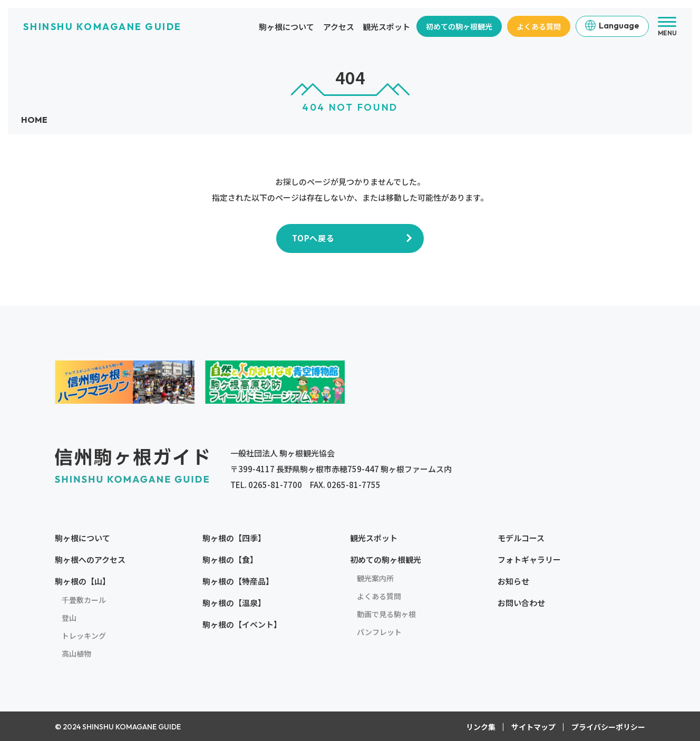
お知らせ (513, 581)
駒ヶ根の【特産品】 (238, 581)
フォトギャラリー (529, 559)
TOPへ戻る (313, 238)
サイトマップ (533, 727)
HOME (34, 120)
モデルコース (521, 538)
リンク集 (481, 727)
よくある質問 (539, 26)
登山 (69, 618)
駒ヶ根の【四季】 (234, 538)
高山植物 (76, 654)
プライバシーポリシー (608, 727)
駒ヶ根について (286, 27)
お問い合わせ (521, 603)
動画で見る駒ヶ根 (386, 614)
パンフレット (379, 632)
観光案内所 (375, 578)
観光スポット (386, 27)
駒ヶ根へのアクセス (90, 559)
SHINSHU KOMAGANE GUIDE (102, 27)
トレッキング (84, 636)
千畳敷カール (84, 600)
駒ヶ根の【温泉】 (234, 603)
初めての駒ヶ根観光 (459, 26)
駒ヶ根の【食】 (230, 559)
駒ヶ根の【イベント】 (242, 624)
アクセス (339, 27)
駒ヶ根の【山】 (82, 581)
